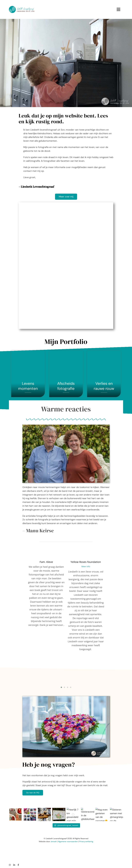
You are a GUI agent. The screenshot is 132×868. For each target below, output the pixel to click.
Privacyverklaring (86, 841)
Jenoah (54, 841)
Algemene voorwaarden (68, 841)
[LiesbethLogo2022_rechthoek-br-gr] (22, 9)
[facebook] (18, 865)
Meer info (86, 566)
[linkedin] (14, 865)
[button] (61, 687)
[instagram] (10, 865)
